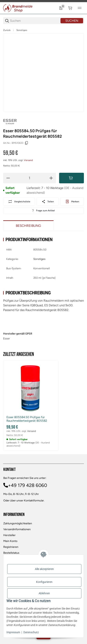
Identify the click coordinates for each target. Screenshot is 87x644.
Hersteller (9, 535)
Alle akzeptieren (44, 569)
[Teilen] (47, 202)
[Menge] (30, 178)
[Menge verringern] (8, 178)
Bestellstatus (11, 553)
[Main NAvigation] (43, 1)
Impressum (13, 632)
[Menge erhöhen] (51, 178)
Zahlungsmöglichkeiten (18, 523)
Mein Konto (10, 541)
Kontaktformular (34, 501)
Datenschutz (31, 632)
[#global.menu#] (80, 8)
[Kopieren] (27, 143)
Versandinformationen (17, 529)
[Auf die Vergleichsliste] (19, 202)
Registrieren (11, 547)
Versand (28, 160)
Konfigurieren (44, 582)
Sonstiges (22, 30)
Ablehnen (44, 593)
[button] (31, 388)
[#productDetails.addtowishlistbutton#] (72, 202)
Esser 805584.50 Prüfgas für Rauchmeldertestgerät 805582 (27, 419)
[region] (43, 30)
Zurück (7, 30)
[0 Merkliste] (61, 8)
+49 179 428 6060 (28, 485)
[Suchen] (35, 21)
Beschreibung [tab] (28, 226)
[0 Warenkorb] (70, 8)
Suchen (72, 21)
